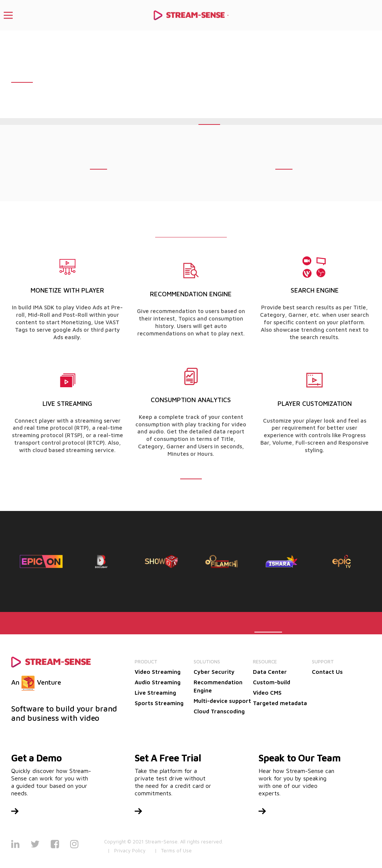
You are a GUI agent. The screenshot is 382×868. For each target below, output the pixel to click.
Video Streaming (158, 672)
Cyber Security (214, 672)
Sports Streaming (159, 703)
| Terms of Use (173, 850)
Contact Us (327, 672)
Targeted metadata (280, 703)
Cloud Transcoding (219, 711)
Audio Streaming (158, 682)
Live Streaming (155, 693)
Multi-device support (222, 701)
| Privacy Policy (127, 850)
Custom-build (272, 682)
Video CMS (267, 693)
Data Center (270, 672)
